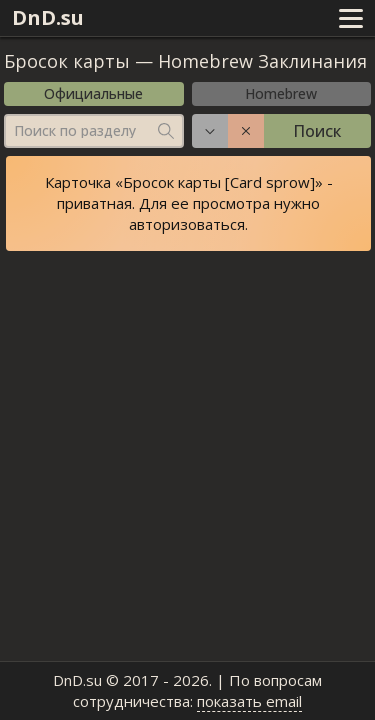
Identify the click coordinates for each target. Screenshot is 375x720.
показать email (249, 701)
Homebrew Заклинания (262, 61)
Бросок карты (67, 61)
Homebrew (281, 93)
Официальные (93, 93)
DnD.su (48, 17)
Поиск (317, 131)
